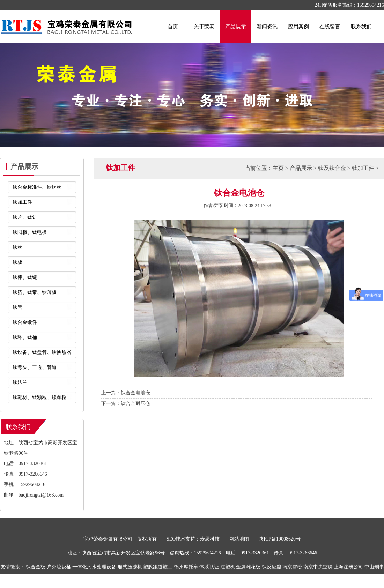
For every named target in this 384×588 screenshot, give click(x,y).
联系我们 (361, 27)
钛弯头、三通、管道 (35, 367)
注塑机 (228, 567)
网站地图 (239, 539)
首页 (173, 27)
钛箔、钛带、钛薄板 (35, 292)
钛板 (17, 262)
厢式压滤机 (130, 567)
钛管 (17, 307)
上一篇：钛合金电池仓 (126, 393)
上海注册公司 (348, 567)
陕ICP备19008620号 (280, 539)
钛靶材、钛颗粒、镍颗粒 (39, 397)
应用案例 (298, 27)
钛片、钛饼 (25, 217)
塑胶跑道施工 (158, 567)
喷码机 (190, 581)
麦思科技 (210, 539)
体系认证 (209, 567)
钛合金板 (36, 567)
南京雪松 (292, 567)
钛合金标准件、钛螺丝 (37, 187)
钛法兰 (20, 382)
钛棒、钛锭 (25, 277)
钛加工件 (22, 202)
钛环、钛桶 (25, 337)
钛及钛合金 (332, 168)
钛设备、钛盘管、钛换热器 (42, 352)
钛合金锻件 (25, 322)
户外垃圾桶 (59, 567)
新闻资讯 (267, 27)
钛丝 (17, 247)
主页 (278, 168)
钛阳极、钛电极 (30, 232)
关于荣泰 (204, 27)
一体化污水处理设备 (94, 567)
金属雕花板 (248, 567)
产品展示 (236, 27)
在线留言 (330, 27)
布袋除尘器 (211, 581)
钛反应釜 (272, 567)
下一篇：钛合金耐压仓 (126, 404)
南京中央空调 (318, 567)
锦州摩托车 (186, 567)
